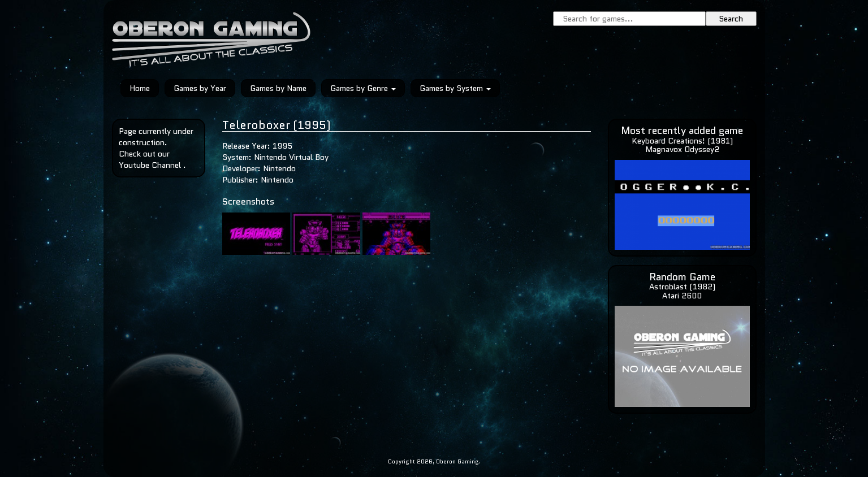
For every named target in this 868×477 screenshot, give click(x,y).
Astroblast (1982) (682, 287)
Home (140, 88)
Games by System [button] (455, 88)
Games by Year (200, 88)
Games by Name (278, 88)
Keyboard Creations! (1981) (682, 141)
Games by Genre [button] (363, 88)
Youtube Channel (150, 165)
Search (731, 19)
